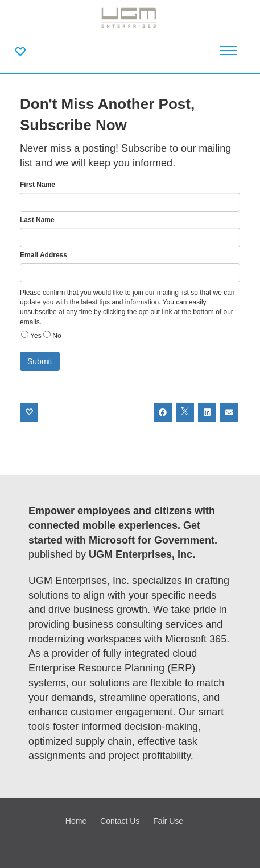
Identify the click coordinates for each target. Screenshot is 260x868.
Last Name (37, 220)
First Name (38, 185)
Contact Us (120, 821)
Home (76, 821)
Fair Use (168, 821)
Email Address (44, 255)
